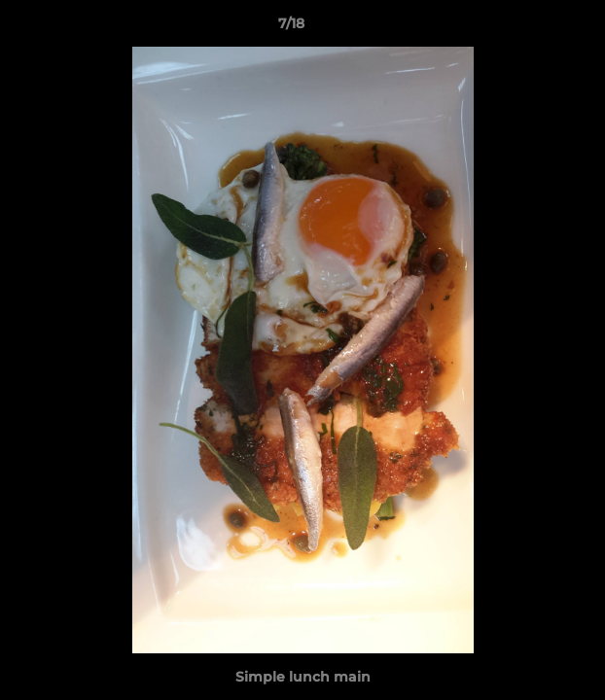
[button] (535, 28)
